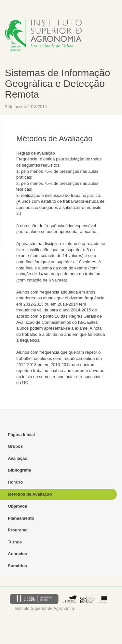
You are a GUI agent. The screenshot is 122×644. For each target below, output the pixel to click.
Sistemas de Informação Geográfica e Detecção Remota (57, 83)
